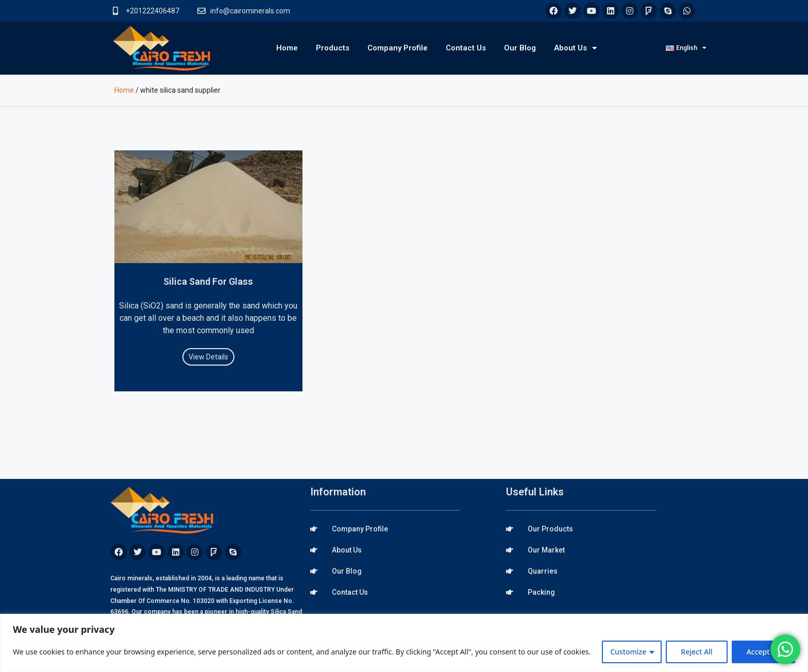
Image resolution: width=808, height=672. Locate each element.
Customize (628, 652)
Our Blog (520, 48)
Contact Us (466, 48)
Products (333, 48)
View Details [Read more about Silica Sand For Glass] (208, 357)
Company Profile (398, 48)
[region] (404, 643)
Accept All (763, 652)
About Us (575, 48)
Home (287, 48)
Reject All (696, 652)
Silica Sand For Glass (208, 281)
